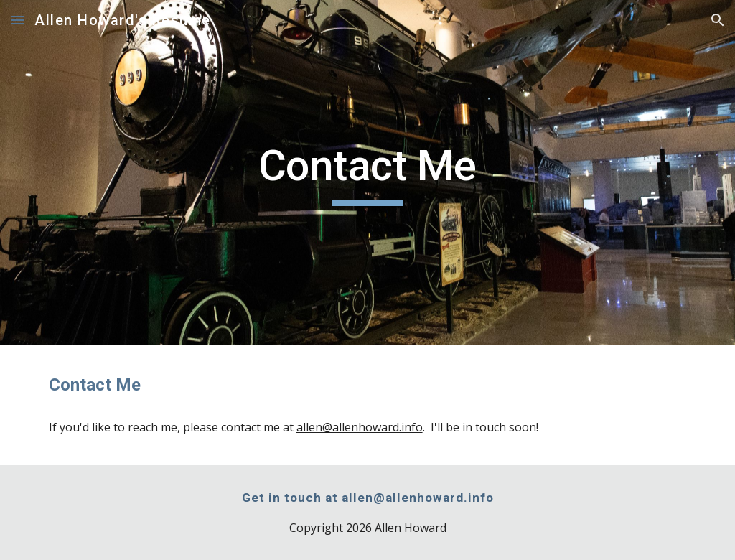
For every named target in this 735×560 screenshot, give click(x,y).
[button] (17, 20)
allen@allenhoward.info (360, 427)
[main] (367, 172)
